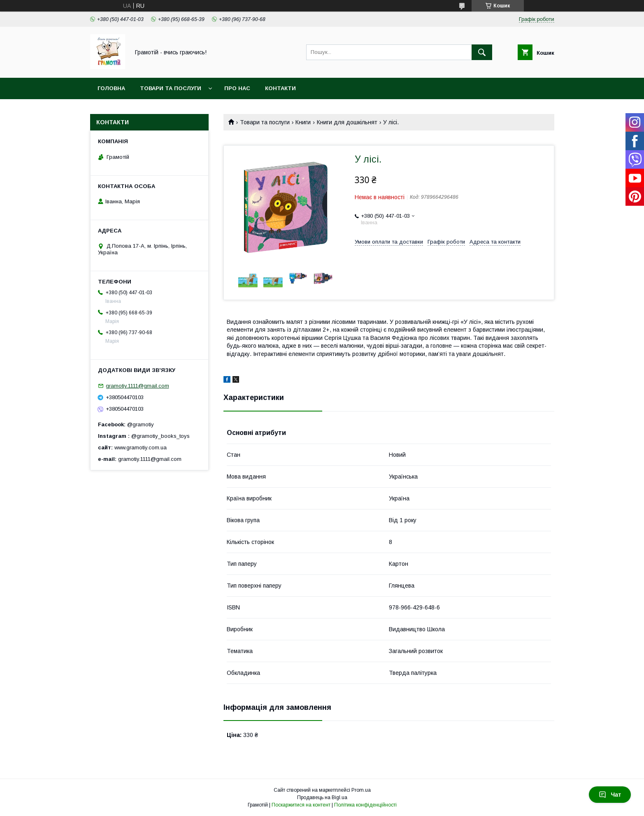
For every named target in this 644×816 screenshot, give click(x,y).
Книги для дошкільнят (347, 122)
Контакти (280, 88)
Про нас (237, 88)
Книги (303, 122)
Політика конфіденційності (365, 805)
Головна (111, 88)
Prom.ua (361, 790)
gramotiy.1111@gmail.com (137, 386)
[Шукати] (482, 52)
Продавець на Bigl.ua (322, 797)
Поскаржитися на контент (301, 805)
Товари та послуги (171, 88)
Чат (610, 795)
